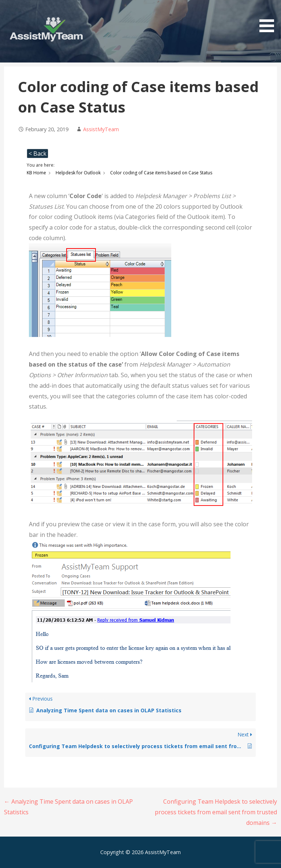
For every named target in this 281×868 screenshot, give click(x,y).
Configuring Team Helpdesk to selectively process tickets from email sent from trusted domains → (216, 812)
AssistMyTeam (101, 129)
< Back (38, 153)
